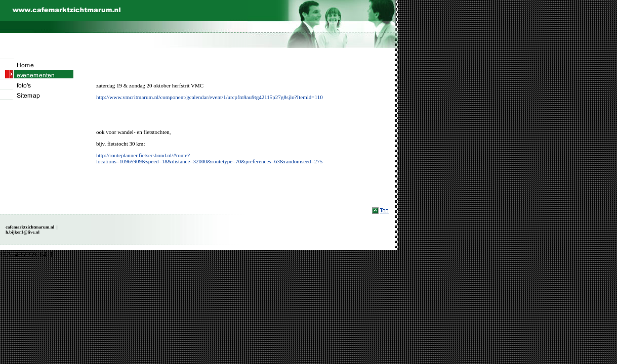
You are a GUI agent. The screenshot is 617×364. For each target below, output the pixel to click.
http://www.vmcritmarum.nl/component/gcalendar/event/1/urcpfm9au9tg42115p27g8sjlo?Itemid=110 (210, 97)
